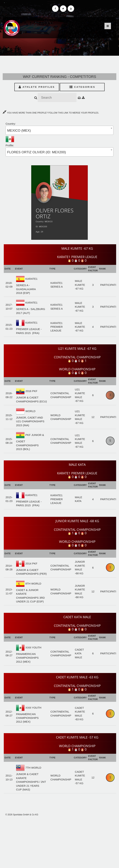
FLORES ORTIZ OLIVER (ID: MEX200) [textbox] (37, 152)
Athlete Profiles (37, 87)
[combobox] (59, 130)
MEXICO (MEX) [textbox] (19, 130)
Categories (82, 87)
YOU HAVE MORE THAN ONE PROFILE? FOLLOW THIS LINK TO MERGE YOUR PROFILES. (51, 113)
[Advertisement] (59, 842)
